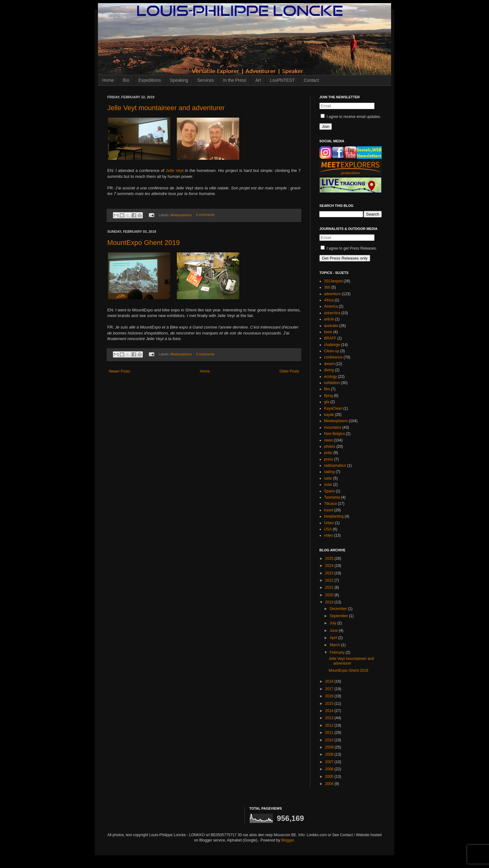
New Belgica (334, 434)
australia (331, 326)
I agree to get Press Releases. (349, 248)
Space (329, 491)
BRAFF (330, 338)
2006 (330, 769)
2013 (330, 718)
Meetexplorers (181, 215)
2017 (330, 689)
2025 (330, 558)
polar (328, 453)
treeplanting (334, 516)
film (327, 389)
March (335, 645)
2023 (330, 573)
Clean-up (332, 351)
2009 (330, 747)
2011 (330, 733)
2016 (330, 696)
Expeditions (150, 80)
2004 (330, 784)
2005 (330, 777)
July (334, 623)
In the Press (235, 80)
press (329, 459)
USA (328, 529)
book (328, 332)
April (334, 638)
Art (258, 80)
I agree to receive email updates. (351, 117)
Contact (311, 80)
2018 (330, 681)
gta (327, 402)
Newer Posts (119, 371)
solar (328, 485)
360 (327, 287)
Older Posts (289, 371)
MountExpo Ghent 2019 (143, 243)
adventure (332, 294)
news (328, 440)
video (329, 535)
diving (329, 370)
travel (329, 510)
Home (108, 80)
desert (329, 364)
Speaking (179, 80)
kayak (329, 415)
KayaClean (333, 408)
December (339, 609)
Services (206, 80)
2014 (330, 711)
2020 (330, 595)
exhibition (332, 383)
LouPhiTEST (282, 80)
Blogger (288, 840)
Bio (126, 80)
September (339, 616)
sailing (329, 472)
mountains (333, 427)
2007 (330, 762)
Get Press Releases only (345, 258)
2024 (330, 566)
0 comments (205, 215)
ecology (330, 377)
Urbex (329, 523)
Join (326, 127)
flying (328, 396)
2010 (330, 740)
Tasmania (332, 497)
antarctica (332, 313)
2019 (330, 602)
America (331, 306)
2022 (330, 580)
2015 (330, 704)
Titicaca (330, 504)
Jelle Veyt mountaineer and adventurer (166, 108)
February (338, 652)
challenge (332, 345)
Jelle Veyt (174, 171)
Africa (329, 300)
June (334, 631)
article (329, 319)
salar (328, 478)
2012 (330, 725)
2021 (330, 588)
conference (333, 357)
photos (330, 446)
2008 (330, 754)
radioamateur (335, 466)
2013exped (333, 281)
